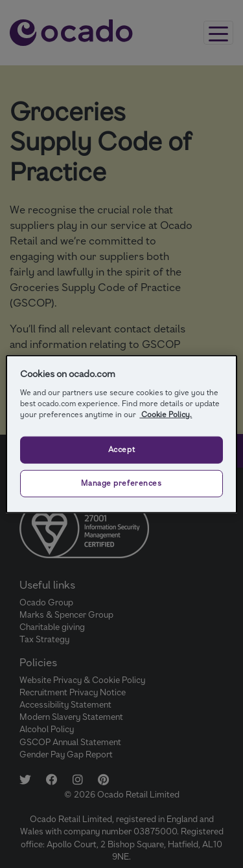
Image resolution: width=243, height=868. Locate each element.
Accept (121, 449)
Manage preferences (121, 483)
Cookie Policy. (166, 414)
